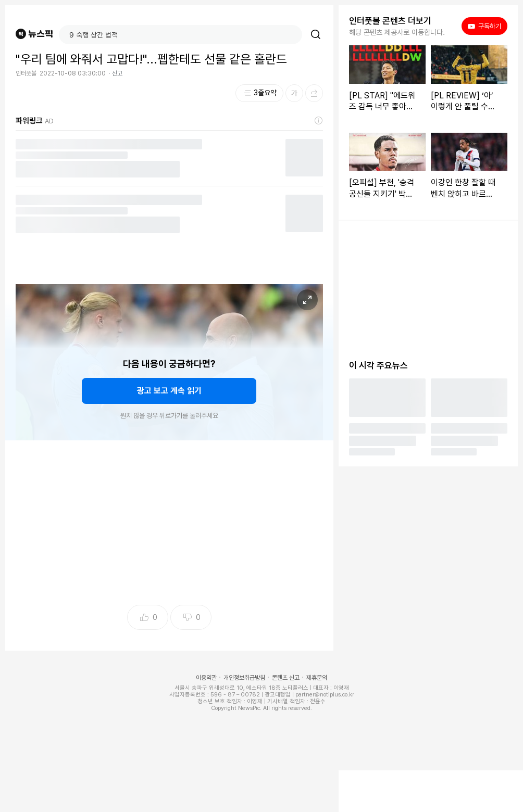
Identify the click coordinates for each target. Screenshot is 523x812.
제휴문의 (317, 678)
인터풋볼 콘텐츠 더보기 (390, 21)
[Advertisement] (169, 526)
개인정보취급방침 (244, 678)
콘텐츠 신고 (286, 678)
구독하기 (484, 26)
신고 (117, 73)
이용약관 (206, 678)
